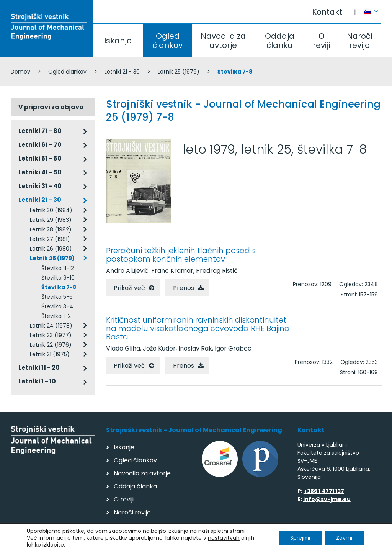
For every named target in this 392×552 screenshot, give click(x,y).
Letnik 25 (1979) (179, 72)
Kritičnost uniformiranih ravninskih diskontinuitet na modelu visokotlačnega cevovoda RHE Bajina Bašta (198, 328)
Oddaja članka (280, 41)
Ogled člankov (167, 41)
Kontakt (327, 12)
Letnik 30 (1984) (51, 210)
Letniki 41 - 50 (40, 172)
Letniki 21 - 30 (122, 72)
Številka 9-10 (58, 278)
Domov (20, 72)
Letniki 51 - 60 (40, 158)
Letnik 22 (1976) (51, 345)
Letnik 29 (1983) (51, 220)
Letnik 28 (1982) (51, 229)
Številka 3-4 (57, 306)
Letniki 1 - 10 (37, 381)
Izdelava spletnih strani (329, 544)
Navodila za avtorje (223, 41)
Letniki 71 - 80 (40, 131)
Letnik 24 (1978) (51, 326)
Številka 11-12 (58, 268)
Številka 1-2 (56, 316)
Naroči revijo (359, 41)
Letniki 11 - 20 (39, 368)
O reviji (321, 41)
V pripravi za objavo (51, 107)
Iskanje (118, 41)
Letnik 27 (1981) (50, 239)
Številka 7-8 (59, 287)
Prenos (184, 288)
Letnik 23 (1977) (51, 335)
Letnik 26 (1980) (51, 249)
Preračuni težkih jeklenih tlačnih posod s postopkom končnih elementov (181, 255)
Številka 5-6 (57, 297)
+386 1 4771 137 (324, 491)
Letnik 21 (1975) (50, 354)
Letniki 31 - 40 (40, 186)
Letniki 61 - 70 (40, 145)
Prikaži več (129, 288)
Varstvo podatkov (109, 543)
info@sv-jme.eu (327, 499)
